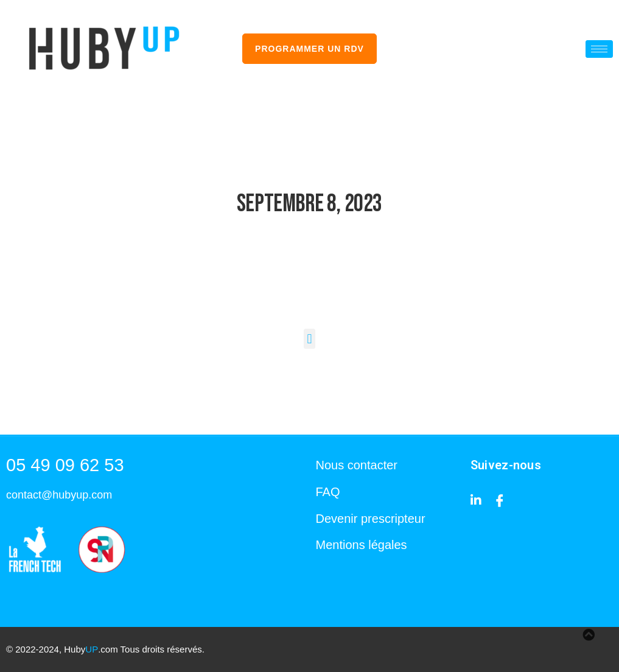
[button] (309, 339)
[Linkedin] (476, 499)
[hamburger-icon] (599, 49)
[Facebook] (500, 499)
